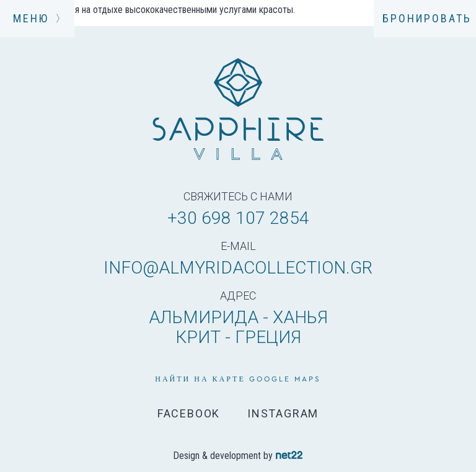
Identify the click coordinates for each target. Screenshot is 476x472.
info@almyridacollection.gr (238, 268)
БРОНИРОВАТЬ (427, 18)
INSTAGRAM (283, 414)
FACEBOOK (189, 414)
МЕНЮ (37, 18)
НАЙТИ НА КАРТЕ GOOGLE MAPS (238, 379)
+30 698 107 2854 (238, 218)
